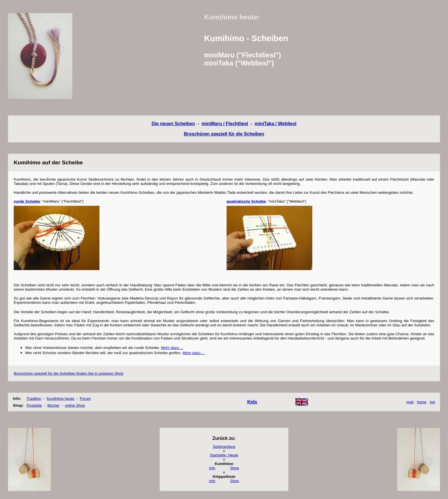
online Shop (75, 405)
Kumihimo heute (61, 399)
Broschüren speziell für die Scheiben (224, 134)
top (432, 402)
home (422, 402)
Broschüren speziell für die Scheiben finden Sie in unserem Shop (69, 373)
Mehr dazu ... (172, 348)
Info (212, 468)
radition (35, 399)
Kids (252, 402)
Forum (85, 399)
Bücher (53, 405)
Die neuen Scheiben (173, 124)
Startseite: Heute (224, 455)
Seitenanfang (224, 447)
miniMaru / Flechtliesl (225, 124)
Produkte (34, 405)
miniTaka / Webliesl (275, 124)
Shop (234, 468)
